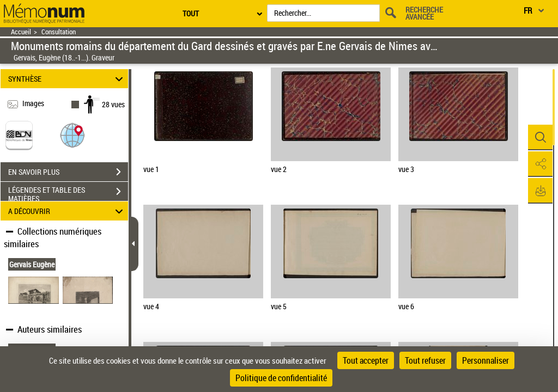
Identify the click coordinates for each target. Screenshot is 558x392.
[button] (72, 135)
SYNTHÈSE (67, 79)
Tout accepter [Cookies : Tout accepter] (366, 360)
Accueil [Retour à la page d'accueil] (21, 32)
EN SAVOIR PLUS (68, 172)
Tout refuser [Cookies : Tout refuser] (425, 360)
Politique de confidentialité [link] (281, 378)
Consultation (59, 32)
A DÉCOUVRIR (67, 211)
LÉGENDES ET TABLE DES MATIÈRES (68, 193)
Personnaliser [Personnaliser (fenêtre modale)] (486, 360)
